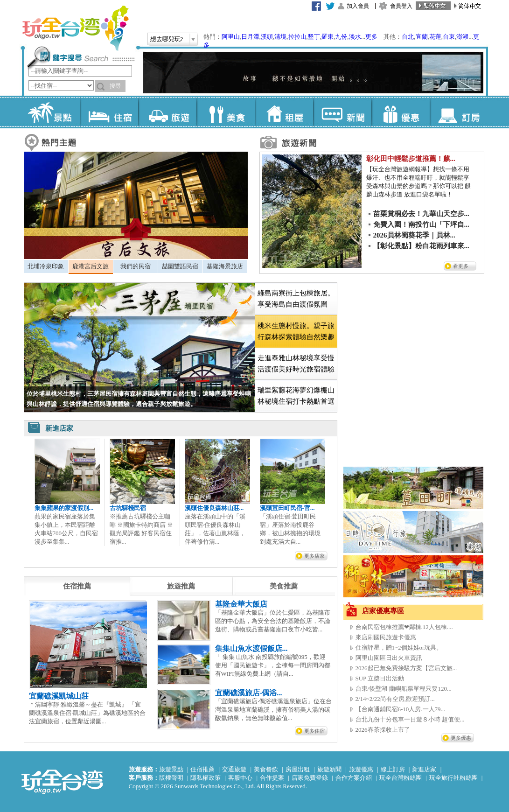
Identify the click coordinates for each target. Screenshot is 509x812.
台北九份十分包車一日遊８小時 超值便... (410, 719)
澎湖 (462, 37)
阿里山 (231, 37)
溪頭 (267, 37)
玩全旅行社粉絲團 (453, 778)
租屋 (284, 112)
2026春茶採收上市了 (383, 730)
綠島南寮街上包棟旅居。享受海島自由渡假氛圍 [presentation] (296, 299)
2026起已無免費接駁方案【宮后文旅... (406, 668)
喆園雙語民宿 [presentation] (180, 266)
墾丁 (314, 37)
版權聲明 (171, 778)
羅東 (328, 37)
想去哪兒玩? (167, 39)
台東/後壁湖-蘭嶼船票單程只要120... (404, 689)
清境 (280, 37)
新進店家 (424, 769)
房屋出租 (298, 769)
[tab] (46, 266)
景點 (51, 112)
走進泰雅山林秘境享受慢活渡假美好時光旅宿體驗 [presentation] (296, 364)
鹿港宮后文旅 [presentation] (91, 266)
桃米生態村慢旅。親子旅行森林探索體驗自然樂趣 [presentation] (296, 331)
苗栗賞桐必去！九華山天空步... (421, 214)
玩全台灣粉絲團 (401, 778)
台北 (408, 37)
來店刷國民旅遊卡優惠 (386, 637)
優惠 (401, 112)
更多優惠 (461, 738)
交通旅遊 (234, 769)
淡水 (355, 37)
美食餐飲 (266, 769)
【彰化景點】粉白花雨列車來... (421, 246)
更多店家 (314, 556)
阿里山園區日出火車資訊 (389, 658)
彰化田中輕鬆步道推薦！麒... (411, 159)
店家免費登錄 (310, 778)
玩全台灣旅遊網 (75, 28)
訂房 (459, 112)
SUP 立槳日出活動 (380, 678)
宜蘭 (422, 37)
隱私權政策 (206, 778)
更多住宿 (314, 731)
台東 (449, 37)
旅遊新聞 (329, 769)
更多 (371, 37)
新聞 (342, 112)
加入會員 (358, 6)
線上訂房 (393, 769)
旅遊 (167, 112)
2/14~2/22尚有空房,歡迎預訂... (395, 699)
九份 (341, 37)
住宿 (109, 112)
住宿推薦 (202, 769)
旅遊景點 (171, 769)
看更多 (461, 266)
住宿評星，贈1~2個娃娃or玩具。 (399, 647)
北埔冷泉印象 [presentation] (46, 266)
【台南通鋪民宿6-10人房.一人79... (401, 709)
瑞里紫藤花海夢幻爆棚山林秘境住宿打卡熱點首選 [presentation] (296, 396)
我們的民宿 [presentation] (136, 266)
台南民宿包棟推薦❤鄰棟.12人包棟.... (404, 627)
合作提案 (272, 778)
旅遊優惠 (361, 769)
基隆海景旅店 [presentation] (225, 266)
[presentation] (77, 586)
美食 (226, 112)
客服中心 (240, 778)
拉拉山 (297, 37)
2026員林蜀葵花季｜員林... (414, 235)
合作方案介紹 (354, 778)
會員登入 (401, 6)
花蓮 (435, 37)
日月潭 (250, 37)
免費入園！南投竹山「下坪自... (421, 224)
